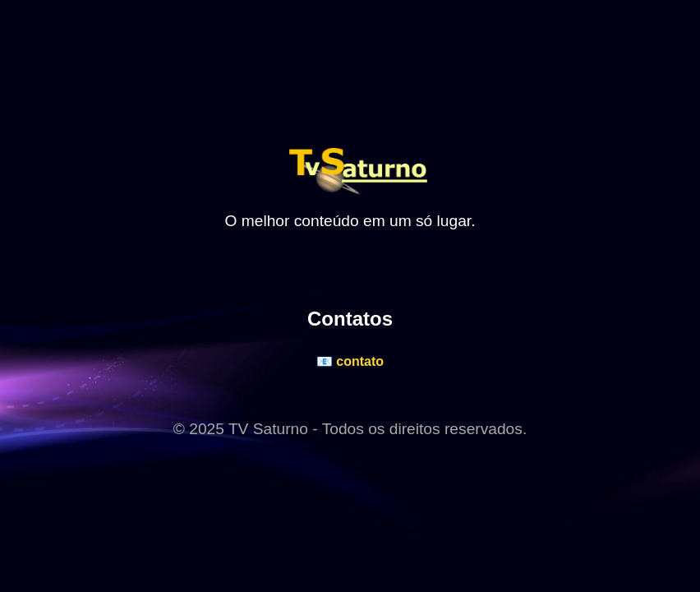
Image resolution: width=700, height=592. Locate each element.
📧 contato (350, 361)
